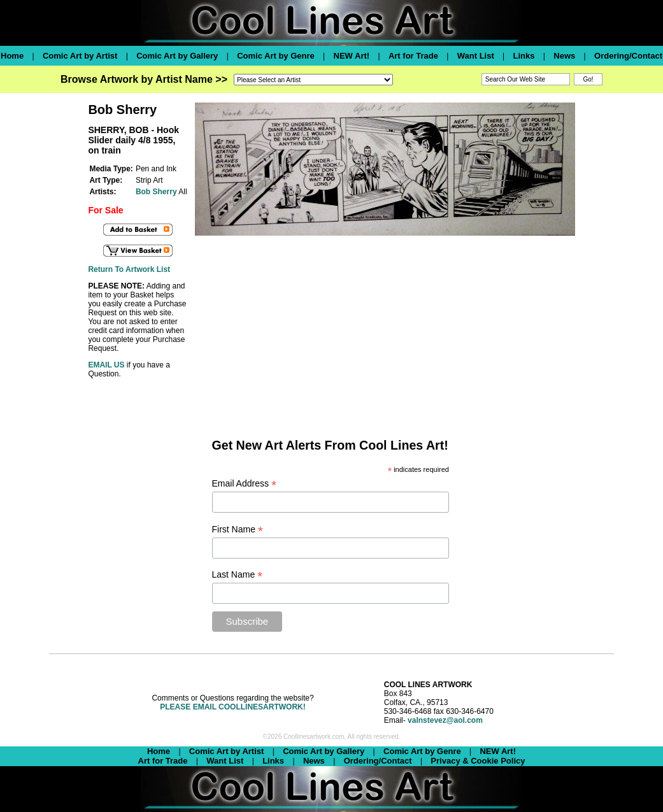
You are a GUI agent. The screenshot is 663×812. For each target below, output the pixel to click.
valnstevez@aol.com (445, 720)
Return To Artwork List (129, 269)
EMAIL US (106, 365)
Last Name (238, 575)
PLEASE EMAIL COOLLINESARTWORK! (232, 707)
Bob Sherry (156, 192)
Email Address (245, 484)
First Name (238, 530)
